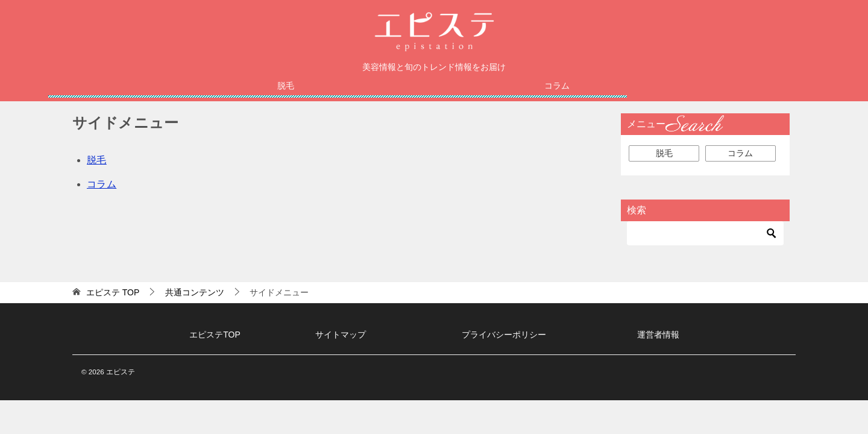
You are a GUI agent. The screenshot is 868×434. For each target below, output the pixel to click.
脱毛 (286, 86)
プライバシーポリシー (504, 335)
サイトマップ (341, 335)
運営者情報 (658, 335)
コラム (557, 86)
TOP (113, 292)
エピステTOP (215, 335)
